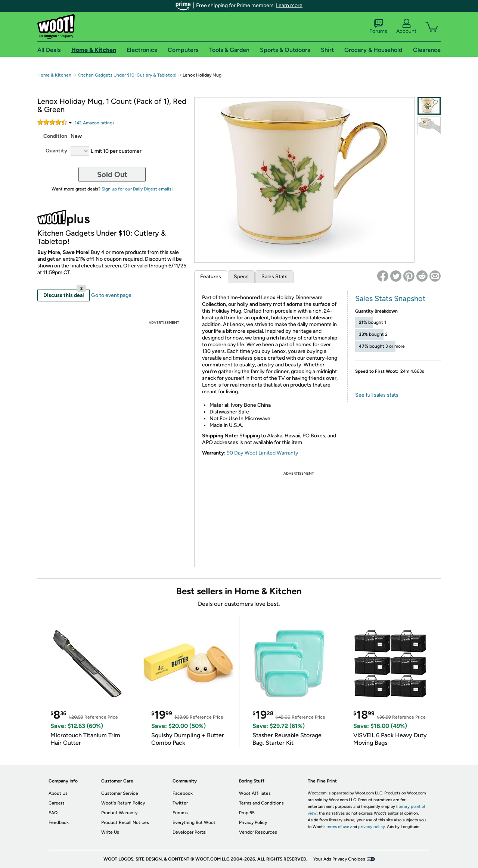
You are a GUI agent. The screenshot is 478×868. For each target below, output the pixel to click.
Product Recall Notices (125, 822)
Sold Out (112, 174)
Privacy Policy (253, 822)
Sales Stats (274, 277)
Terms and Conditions (261, 803)
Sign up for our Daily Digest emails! (137, 189)
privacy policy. (372, 827)
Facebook (183, 793)
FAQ (53, 813)
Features (211, 277)
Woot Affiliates (255, 793)
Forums (378, 27)
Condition (55, 136)
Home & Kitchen (54, 75)
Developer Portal (190, 832)
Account (406, 27)
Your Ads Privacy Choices (339, 859)
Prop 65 (247, 813)
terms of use (338, 827)
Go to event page (111, 295)
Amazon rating (95, 123)
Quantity (56, 151)
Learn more (289, 5)
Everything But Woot (194, 822)
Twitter (180, 803)
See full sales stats (377, 395)
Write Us (110, 832)
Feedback (59, 822)
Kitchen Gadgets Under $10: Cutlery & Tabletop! (128, 75)
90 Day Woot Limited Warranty (263, 453)
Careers (57, 803)
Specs (241, 277)
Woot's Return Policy (123, 803)
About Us (58, 793)
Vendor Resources (258, 832)
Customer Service (120, 793)
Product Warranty (119, 813)
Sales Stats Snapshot (390, 298)
